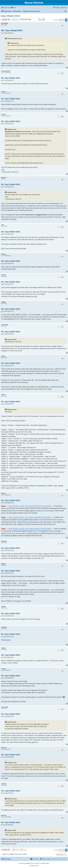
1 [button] (63, 20)
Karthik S (4, 541)
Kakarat (4, 275)
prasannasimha (6, 71)
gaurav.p (4, 177)
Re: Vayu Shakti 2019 (12, 30)
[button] (61, 20)
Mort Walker (5, 23)
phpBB (28, 863)
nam (3, 225)
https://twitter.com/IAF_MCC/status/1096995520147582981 (30, 517)
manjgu (3, 302)
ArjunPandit (5, 325)
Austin (3, 356)
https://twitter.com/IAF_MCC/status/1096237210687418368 (30, 529)
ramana (3, 92)
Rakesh (3, 493)
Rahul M (4, 748)
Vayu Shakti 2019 (10, 16)
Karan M (4, 815)
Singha (3, 564)
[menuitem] (13, 8)
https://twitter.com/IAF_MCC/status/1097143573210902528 (30, 506)
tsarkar (3, 395)
